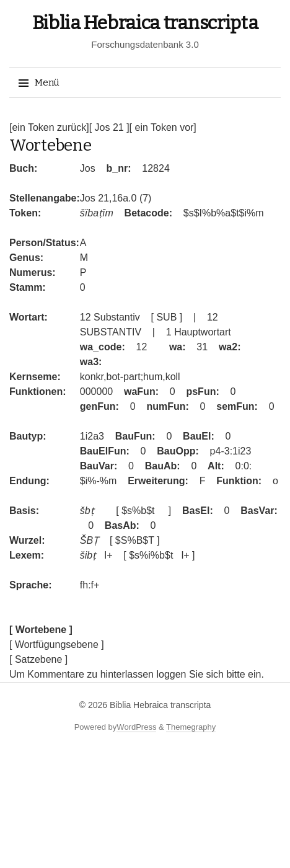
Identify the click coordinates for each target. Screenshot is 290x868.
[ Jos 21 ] (109, 127)
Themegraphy (191, 727)
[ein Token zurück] (49, 127)
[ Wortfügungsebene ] (57, 644)
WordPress (136, 727)
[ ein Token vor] (163, 127)
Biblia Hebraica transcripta (145, 23)
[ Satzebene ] (38, 659)
